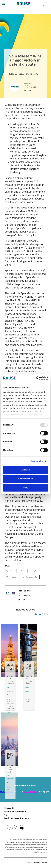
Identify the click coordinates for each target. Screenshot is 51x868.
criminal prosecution (31, 577)
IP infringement (12, 577)
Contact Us (9, 808)
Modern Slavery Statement (17, 818)
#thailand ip (11, 704)
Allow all (26, 470)
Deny (26, 488)
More (41, 614)
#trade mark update (13, 706)
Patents (23, 571)
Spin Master (11, 571)
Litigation (35, 571)
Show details (36, 461)
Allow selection (26, 479)
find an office (31, 792)
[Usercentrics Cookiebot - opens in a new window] (36, 378)
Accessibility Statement (15, 811)
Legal (7, 815)
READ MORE (10, 691)
